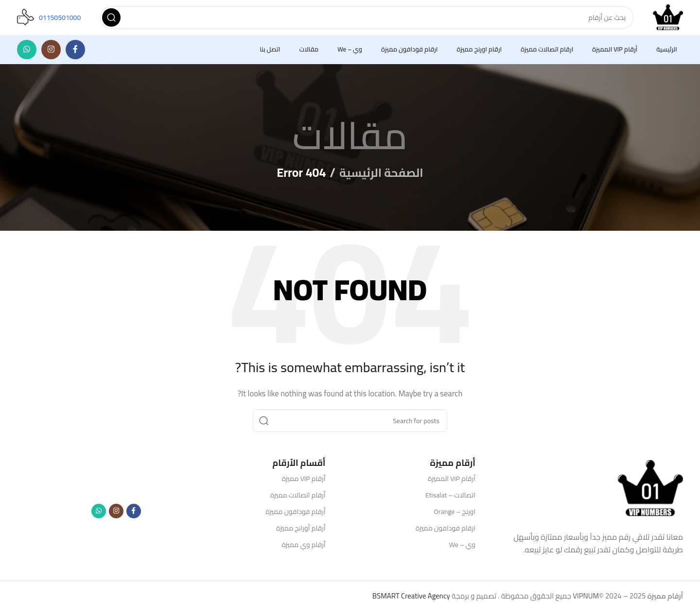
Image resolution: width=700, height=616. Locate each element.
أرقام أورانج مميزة (301, 532)
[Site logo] (666, 19)
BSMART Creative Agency (411, 600)
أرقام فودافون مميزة (296, 515)
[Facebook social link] (75, 53)
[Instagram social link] (51, 53)
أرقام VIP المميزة (452, 482)
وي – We (462, 549)
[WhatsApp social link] (27, 53)
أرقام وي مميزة (303, 549)
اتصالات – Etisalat (450, 499)
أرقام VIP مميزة (304, 482)
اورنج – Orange (455, 515)
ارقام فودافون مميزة (446, 532)
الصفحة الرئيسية (381, 177)
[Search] (365, 19)
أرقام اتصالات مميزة (298, 499)
